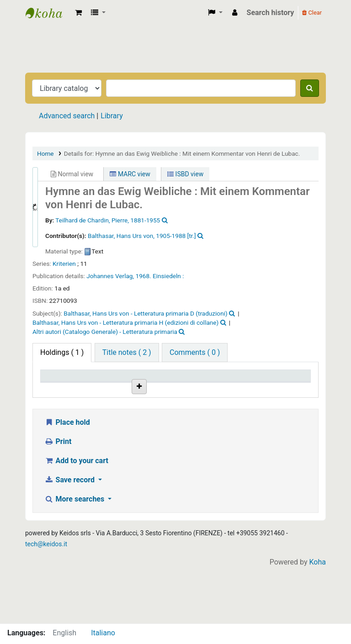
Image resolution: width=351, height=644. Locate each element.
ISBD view (185, 174)
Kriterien (64, 264)
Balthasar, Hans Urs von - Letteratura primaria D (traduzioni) (145, 313)
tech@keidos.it (46, 600)
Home (45, 153)
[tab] (127, 353)
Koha (318, 618)
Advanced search (67, 116)
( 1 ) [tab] (62, 352)
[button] (78, 13)
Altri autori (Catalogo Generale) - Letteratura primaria (105, 332)
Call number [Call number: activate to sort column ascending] (193, 384)
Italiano (103, 633)
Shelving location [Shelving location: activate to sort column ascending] (149, 384)
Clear (312, 13)
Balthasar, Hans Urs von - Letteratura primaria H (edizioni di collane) (125, 322)
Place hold (67, 478)
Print (58, 497)
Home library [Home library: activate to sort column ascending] (101, 384)
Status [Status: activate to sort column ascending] (236, 389)
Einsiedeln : (168, 276)
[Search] (310, 88)
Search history (271, 13)
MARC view (130, 174)
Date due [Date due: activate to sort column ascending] (285, 389)
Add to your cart (76, 516)
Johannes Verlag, (110, 276)
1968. (144, 276)
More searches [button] (75, 555)
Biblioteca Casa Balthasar (48, 13)
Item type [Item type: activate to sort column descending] (60, 389)
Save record (70, 536)
